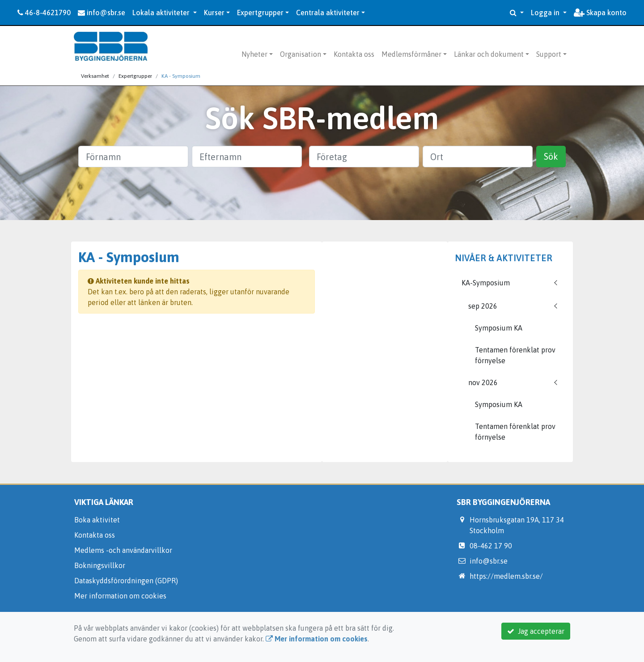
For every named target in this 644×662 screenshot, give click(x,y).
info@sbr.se (102, 13)
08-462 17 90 (491, 546)
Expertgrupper (260, 13)
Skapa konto (600, 13)
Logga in (546, 13)
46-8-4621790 (44, 13)
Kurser (214, 13)
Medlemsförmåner (411, 54)
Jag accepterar (536, 631)
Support (549, 54)
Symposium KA (499, 328)
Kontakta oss (354, 54)
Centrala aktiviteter (328, 13)
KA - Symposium (181, 76)
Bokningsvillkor (100, 565)
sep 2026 (483, 306)
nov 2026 (483, 382)
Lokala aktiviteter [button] (162, 13)
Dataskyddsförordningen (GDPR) (126, 581)
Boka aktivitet (97, 520)
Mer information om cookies (120, 596)
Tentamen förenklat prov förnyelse (515, 355)
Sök (551, 156)
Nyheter (254, 54)
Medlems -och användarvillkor (123, 550)
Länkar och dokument (489, 54)
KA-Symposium (486, 283)
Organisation (301, 54)
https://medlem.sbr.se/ (506, 576)
